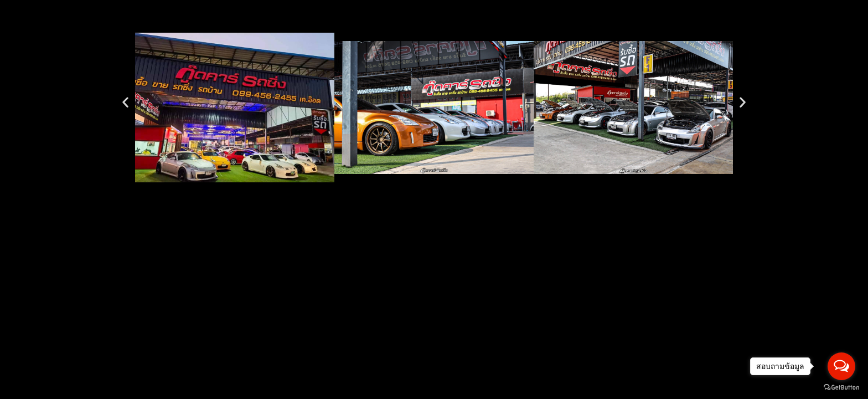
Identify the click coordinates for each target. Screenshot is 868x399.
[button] (125, 102)
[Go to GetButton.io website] (841, 388)
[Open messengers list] (841, 366)
